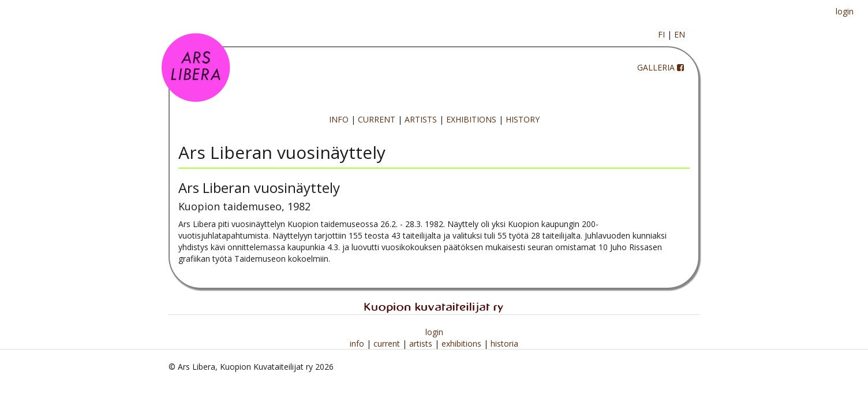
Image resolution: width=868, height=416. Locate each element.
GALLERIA (656, 67)
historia (504, 343)
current (388, 343)
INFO (339, 119)
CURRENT (377, 119)
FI (661, 34)
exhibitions (463, 343)
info (358, 343)
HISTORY (523, 119)
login (845, 11)
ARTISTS (421, 119)
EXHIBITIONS (471, 119)
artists (422, 343)
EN (680, 34)
